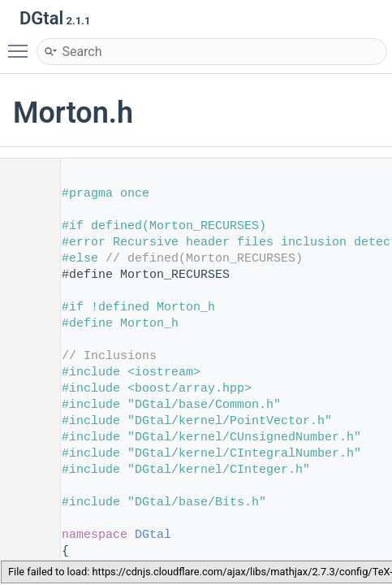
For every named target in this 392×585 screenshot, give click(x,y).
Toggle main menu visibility (22, 44)
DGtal (153, 535)
